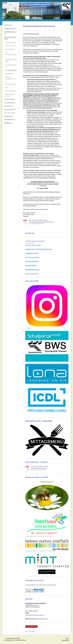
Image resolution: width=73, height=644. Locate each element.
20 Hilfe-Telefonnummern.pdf (39, 468)
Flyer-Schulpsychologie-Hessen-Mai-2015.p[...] (42, 222)
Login (67, 638)
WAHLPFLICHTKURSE (32, 274)
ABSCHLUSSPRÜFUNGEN (33, 245)
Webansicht (65, 640)
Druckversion (9, 638)
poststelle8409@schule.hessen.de (35, 615)
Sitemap (18, 638)
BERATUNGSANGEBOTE (33, 257)
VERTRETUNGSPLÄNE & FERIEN (35, 241)
